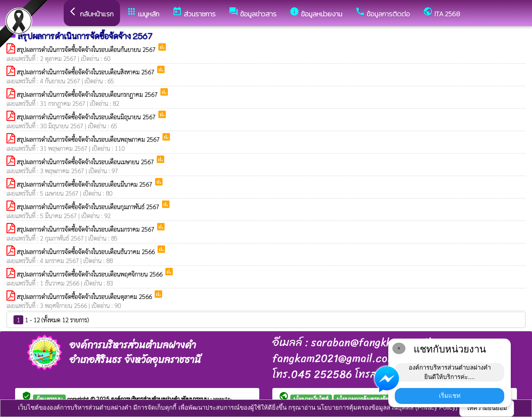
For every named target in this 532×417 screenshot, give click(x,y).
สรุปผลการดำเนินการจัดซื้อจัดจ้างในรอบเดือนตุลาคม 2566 (85, 296)
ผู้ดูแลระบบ (49, 399)
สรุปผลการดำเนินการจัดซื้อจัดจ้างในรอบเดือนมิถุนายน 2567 (87, 117)
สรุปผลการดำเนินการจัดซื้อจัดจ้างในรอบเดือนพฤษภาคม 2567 (89, 139)
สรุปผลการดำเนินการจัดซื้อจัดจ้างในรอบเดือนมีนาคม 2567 (85, 184)
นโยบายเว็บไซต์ (311, 399)
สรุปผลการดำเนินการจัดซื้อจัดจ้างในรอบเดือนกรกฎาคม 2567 (88, 94)
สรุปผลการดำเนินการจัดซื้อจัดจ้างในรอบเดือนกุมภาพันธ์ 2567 (89, 206)
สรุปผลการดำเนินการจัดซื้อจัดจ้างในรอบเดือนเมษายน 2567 (86, 162)
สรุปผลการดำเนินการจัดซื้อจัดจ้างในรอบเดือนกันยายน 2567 (87, 49)
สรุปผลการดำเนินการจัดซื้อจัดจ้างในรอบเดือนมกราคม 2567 (86, 229)
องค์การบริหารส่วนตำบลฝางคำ (146, 399)
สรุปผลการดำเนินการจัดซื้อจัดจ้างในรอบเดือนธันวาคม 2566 (87, 251)
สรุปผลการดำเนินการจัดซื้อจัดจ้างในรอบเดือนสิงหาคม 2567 (86, 72)
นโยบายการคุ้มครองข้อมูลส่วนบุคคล (378, 399)
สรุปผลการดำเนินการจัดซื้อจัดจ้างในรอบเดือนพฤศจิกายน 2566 (90, 274)
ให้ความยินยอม (487, 408)
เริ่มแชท (450, 396)
